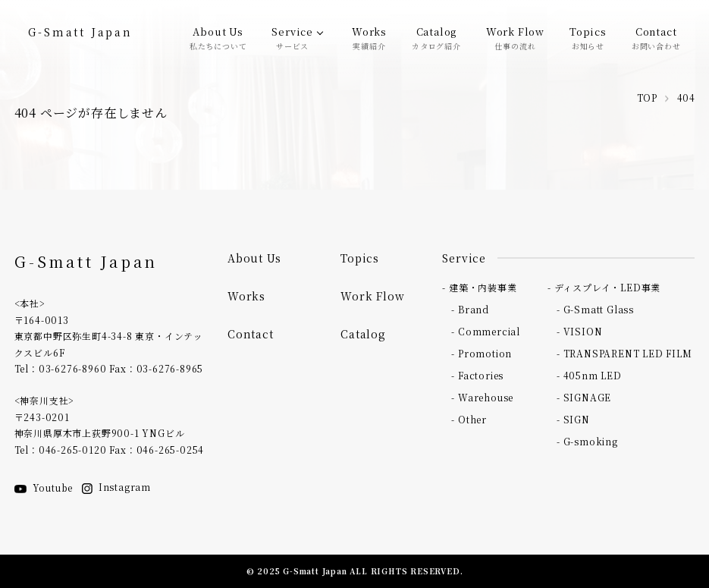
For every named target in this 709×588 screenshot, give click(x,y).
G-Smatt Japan (80, 32)
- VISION (579, 331)
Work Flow (515, 37)
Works (369, 37)
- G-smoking (587, 441)
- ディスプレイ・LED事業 (604, 287)
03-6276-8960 (73, 368)
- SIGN (573, 419)
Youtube (44, 487)
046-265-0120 (73, 450)
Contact (656, 37)
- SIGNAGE (584, 397)
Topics (588, 37)
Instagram (116, 487)
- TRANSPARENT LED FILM (624, 353)
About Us (218, 37)
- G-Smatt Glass (595, 309)
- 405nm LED (589, 375)
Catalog (436, 37)
